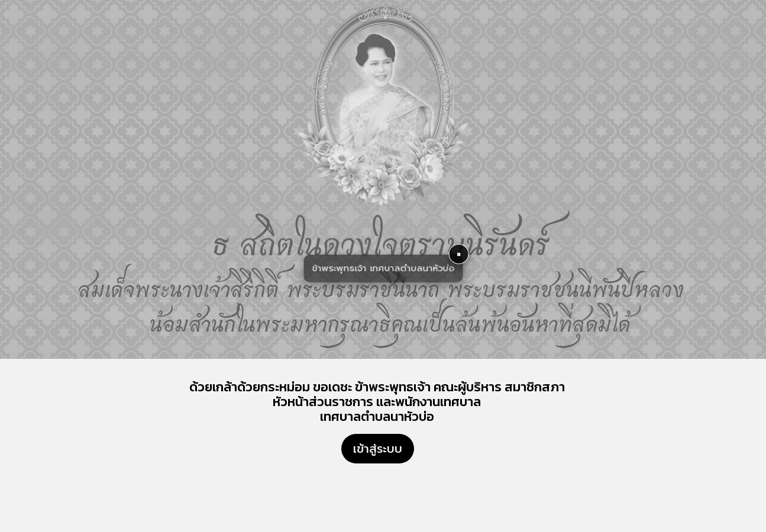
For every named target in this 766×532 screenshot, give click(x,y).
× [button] (459, 254)
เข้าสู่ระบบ (378, 449)
